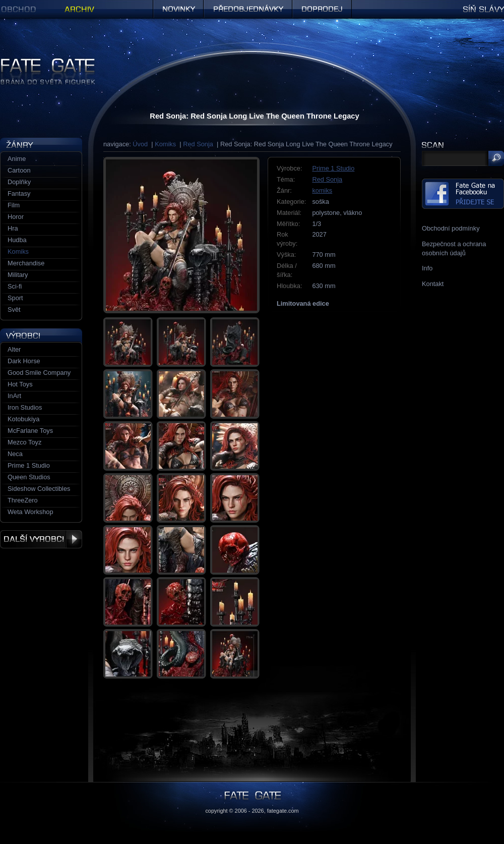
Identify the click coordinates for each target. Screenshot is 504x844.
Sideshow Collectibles (39, 489)
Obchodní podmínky (451, 228)
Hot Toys (20, 384)
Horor (16, 217)
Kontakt (433, 284)
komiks (322, 190)
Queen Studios (29, 477)
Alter (14, 349)
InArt (14, 396)
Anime (17, 159)
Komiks (165, 144)
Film (14, 205)
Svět (14, 310)
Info (427, 268)
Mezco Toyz (24, 442)
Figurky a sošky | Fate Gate (39, 62)
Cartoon (19, 170)
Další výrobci (41, 539)
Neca (15, 454)
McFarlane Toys (30, 431)
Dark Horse (24, 361)
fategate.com (283, 811)
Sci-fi (15, 286)
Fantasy (19, 193)
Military (18, 275)
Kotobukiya (23, 419)
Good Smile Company (39, 373)
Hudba (17, 240)
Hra (13, 228)
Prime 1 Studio (333, 168)
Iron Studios (25, 407)
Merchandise (26, 263)
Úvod (140, 144)
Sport (15, 298)
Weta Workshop (30, 512)
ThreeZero (23, 500)
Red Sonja (198, 144)
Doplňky (19, 182)
